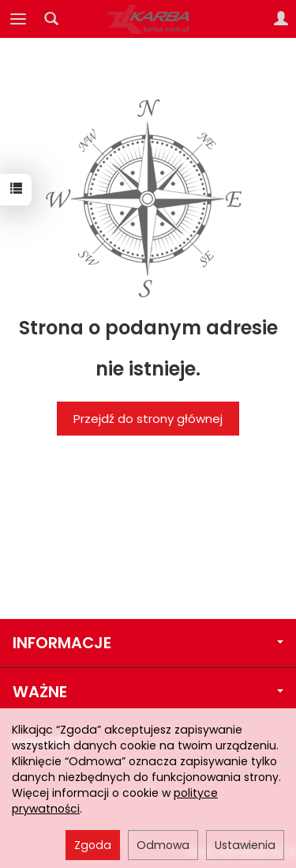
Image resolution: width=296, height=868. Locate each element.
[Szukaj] (51, 19)
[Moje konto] (281, 19)
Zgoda (93, 845)
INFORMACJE (148, 643)
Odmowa (163, 845)
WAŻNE (148, 692)
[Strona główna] (148, 19)
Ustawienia (245, 845)
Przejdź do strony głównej (148, 419)
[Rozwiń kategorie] (18, 19)
